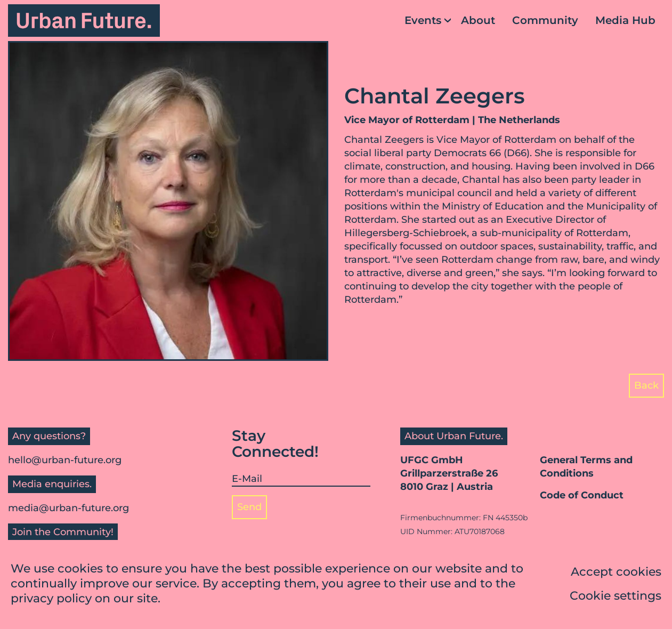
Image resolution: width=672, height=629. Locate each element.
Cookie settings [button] (616, 597)
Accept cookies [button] (616, 573)
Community (545, 20)
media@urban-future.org (68, 508)
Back (646, 385)
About (478, 20)
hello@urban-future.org (65, 460)
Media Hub (625, 20)
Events (423, 20)
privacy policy (51, 599)
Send (249, 507)
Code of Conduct (582, 495)
